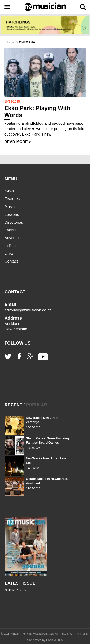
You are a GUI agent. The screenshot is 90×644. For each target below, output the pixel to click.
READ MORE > (18, 142)
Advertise (13, 238)
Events (10, 230)
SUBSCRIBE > (16, 590)
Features (12, 199)
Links (9, 253)
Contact (11, 261)
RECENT (13, 405)
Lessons (12, 214)
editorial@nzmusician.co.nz (28, 310)
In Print (11, 246)
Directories (14, 222)
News (9, 191)
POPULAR (36, 405)
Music (10, 207)
